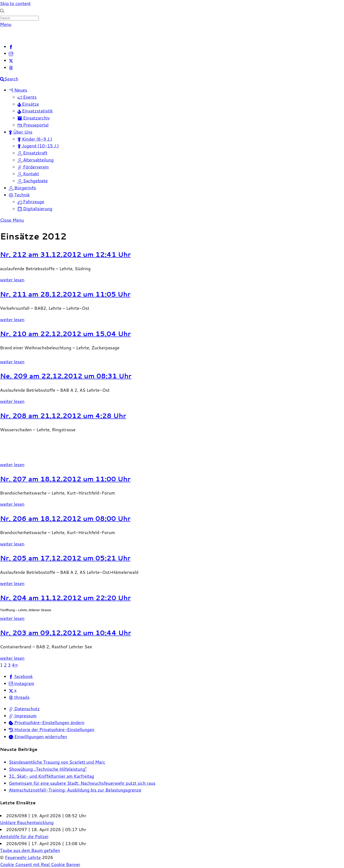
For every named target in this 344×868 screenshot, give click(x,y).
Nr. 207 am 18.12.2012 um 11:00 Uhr (65, 479)
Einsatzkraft (32, 153)
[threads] (11, 67)
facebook (21, 676)
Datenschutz (24, 709)
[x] (11, 60)
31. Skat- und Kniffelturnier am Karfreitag (51, 776)
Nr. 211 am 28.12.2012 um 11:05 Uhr (65, 294)
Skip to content (15, 3)
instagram (21, 683)
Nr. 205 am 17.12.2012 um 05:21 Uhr (65, 558)
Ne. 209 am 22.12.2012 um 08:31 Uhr (66, 376)
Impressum (23, 716)
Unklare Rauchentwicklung (27, 822)
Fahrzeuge (31, 201)
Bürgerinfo (22, 188)
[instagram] (11, 53)
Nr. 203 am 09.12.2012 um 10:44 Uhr (65, 633)
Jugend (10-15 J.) (38, 146)
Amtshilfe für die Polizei (24, 836)
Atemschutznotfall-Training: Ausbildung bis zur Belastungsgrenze (75, 790)
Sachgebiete (33, 181)
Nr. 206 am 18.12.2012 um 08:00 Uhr (65, 518)
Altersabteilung (36, 160)
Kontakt (28, 174)
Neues (18, 90)
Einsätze (28, 104)
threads (19, 697)
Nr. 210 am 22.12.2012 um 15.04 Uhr (65, 334)
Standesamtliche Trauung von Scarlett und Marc (57, 762)
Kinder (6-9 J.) (35, 139)
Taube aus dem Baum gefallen (30, 850)
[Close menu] (12, 220)
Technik (19, 195)
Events (27, 97)
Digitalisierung (35, 208)
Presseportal (33, 125)
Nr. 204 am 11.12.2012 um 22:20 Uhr (65, 598)
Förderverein (33, 167)
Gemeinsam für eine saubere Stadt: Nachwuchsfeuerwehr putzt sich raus (82, 783)
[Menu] (6, 24)
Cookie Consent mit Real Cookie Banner (40, 864)
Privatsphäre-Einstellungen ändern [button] (47, 722)
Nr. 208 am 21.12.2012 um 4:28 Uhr (63, 416)
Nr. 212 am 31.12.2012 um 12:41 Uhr (65, 254)
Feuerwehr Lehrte (23, 857)
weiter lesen (12, 280)
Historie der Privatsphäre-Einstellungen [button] (52, 729)
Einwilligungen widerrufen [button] (38, 736)
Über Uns (21, 132)
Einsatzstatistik (35, 111)
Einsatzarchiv (34, 118)
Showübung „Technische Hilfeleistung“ (48, 769)
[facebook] (11, 46)
